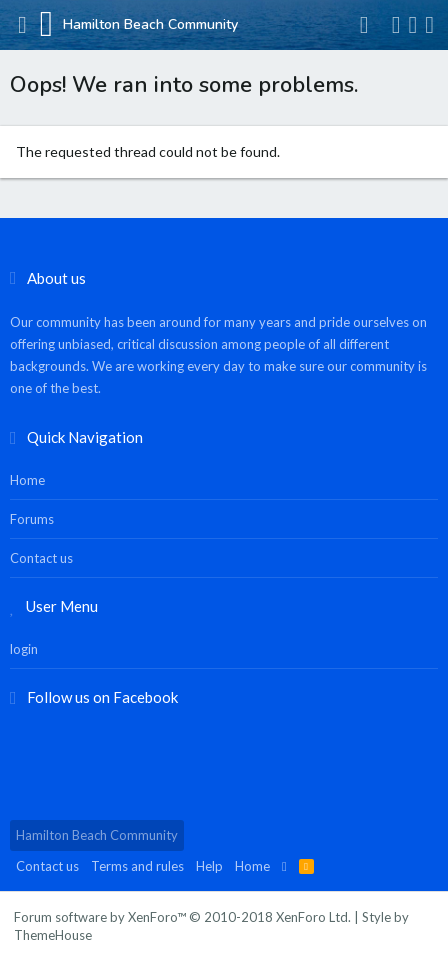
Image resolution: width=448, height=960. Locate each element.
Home (27, 480)
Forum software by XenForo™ (182, 917)
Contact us (41, 558)
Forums (32, 519)
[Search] (429, 25)
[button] (22, 25)
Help (209, 866)
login (24, 649)
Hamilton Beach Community (97, 835)
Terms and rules (137, 866)
